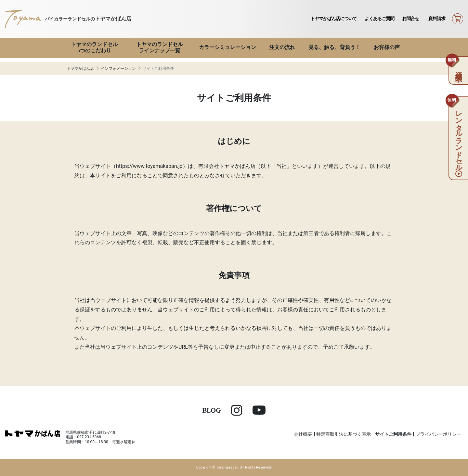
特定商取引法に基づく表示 (344, 434)
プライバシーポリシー (438, 434)
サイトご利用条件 (393, 434)
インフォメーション (118, 69)
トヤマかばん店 (80, 69)
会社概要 (303, 434)
